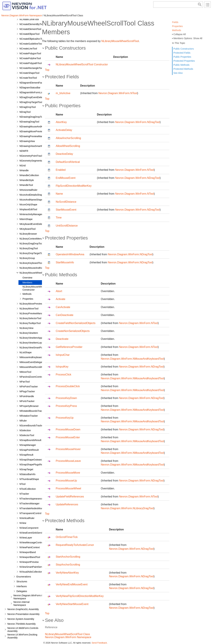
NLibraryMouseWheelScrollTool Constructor (39, 288)
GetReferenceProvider (69, 347)
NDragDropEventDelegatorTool (36, 97)
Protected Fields (182, 53)
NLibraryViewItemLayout (32, 343)
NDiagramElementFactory (33, 83)
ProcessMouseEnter (68, 437)
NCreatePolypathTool (31, 63)
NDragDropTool (28, 107)
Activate (61, 299)
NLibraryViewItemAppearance (35, 338)
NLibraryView (26, 328)
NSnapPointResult (29, 450)
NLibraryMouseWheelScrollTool (36, 273)
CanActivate (63, 307)
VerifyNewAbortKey (67, 573)
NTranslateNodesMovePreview (36, 508)
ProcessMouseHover (68, 449)
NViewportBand (28, 552)
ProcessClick (63, 375)
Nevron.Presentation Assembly (23, 614)
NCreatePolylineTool (30, 58)
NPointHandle (27, 396)
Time (59, 218)
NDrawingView (27, 141)
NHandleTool (26, 185)
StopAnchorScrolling (68, 565)
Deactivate (62, 339)
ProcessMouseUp (66, 481)
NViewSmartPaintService (33, 567)
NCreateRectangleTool (31, 68)
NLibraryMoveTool (29, 309)
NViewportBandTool (30, 557)
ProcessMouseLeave (68, 461)
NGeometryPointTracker (32, 156)
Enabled (61, 170)
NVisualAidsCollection (31, 572)
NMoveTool (25, 372)
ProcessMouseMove (68, 473)
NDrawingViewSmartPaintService (37, 146)
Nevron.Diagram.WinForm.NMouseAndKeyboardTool (132, 359)
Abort (59, 291)
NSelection (25, 430)
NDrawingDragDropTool (32, 117)
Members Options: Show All (188, 38)
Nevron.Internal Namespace (21, 603)
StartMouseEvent (66, 210)
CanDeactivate (65, 315)
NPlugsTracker (27, 391)
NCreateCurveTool (29, 19)
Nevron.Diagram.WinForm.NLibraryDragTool (127, 508)
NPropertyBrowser (29, 406)
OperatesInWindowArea (70, 254)
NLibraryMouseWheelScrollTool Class (67, 634)
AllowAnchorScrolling (68, 138)
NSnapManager (28, 445)
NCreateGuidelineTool (31, 44)
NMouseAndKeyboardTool (33, 357)
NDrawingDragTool (29, 122)
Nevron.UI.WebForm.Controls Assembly (23, 630)
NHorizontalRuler (28, 190)
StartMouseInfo (65, 262)
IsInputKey (62, 367)
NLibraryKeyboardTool (31, 263)
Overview (27, 278)
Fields (175, 22)
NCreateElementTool (30, 29)
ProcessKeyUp (65, 418)
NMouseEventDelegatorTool (34, 362)
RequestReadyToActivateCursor (75, 545)
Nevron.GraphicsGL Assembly (23, 609)
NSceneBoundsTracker (32, 426)
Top (47, 70)
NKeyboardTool (28, 229)
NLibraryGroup (27, 258)
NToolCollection (28, 489)
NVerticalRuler (27, 518)
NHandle (24, 170)
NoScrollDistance (66, 202)
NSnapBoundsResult (30, 440)
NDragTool (25, 112)
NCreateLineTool (28, 49)
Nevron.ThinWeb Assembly (22, 624)
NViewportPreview (29, 562)
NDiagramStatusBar (30, 88)
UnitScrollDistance (67, 226)
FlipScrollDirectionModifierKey (74, 186)
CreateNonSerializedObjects (73, 331)
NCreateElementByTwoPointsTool (37, 24)
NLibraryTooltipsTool (30, 323)
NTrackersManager (29, 504)
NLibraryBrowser (28, 234)
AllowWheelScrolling (68, 146)
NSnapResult (26, 455)
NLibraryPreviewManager (33, 313)
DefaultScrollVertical (68, 162)
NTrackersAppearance (31, 499)
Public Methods (181, 65)
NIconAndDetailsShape (32, 195)
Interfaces (22, 586)
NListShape (26, 352)
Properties (177, 26)
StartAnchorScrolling (68, 557)
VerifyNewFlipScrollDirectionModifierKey (80, 596)
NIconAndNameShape (31, 200)
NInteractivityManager (31, 214)
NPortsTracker (27, 401)
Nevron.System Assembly (21, 619)
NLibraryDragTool (29, 248)
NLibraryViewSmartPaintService (36, 348)
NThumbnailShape (29, 479)
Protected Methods (183, 69)
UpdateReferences (67, 504)
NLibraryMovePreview (31, 304)
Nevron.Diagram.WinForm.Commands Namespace (33, 597)
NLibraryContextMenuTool (33, 239)
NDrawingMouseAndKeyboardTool (37, 127)
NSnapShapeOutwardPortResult (36, 460)
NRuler (23, 421)
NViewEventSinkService (32, 533)
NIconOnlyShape (28, 205)
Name (59, 194)
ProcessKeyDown (66, 398)
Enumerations (24, 577)
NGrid (23, 166)
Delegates (22, 591)
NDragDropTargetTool (31, 102)
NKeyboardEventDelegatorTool (36, 224)
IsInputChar (63, 355)
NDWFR (24, 151)
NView (23, 523)
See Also (178, 73)
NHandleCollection (29, 175)
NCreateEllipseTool (29, 34)
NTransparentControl (30, 513)
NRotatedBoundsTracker (32, 411)
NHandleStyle (27, 180)
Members (27, 283)
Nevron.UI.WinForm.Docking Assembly (22, 636)
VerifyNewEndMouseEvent (72, 584)
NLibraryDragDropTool (31, 244)
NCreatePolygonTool (30, 53)
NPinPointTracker (29, 387)
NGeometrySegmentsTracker (35, 161)
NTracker (24, 494)
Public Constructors (184, 49)
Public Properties (182, 57)
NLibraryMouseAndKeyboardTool (37, 268)
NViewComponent (29, 528)
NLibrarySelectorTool (30, 318)
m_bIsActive (63, 93)
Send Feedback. (100, 643)
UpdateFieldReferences (70, 497)
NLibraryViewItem (29, 333)
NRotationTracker (29, 416)
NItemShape (26, 219)
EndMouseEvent (66, 178)
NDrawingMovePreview (32, 131)
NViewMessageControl (31, 542)
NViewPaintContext (30, 547)
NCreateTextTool (28, 78)
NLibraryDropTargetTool (32, 253)
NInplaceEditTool (28, 209)
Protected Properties (184, 61)
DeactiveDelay (64, 154)
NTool (22, 484)
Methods (177, 30)
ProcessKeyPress (66, 406)
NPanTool (25, 382)
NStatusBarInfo (27, 474)
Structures (22, 581)
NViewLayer (26, 538)
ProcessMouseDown (68, 429)
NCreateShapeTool (29, 73)
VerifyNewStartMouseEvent (72, 604)
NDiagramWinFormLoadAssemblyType (40, 92)
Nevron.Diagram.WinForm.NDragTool (137, 122)
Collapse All (180, 34)
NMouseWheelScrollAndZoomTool (37, 367)
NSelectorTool (27, 435)
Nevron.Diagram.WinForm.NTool (118, 93)
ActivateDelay (64, 130)
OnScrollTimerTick (67, 537)
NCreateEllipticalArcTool (32, 39)
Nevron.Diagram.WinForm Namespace (22, 15)
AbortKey (61, 122)
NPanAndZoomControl (31, 377)
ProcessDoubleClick (68, 386)
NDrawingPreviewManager (33, 136)
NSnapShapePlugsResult (33, 465)
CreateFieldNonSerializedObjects (76, 323)
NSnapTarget (26, 469)
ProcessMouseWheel (68, 488)
